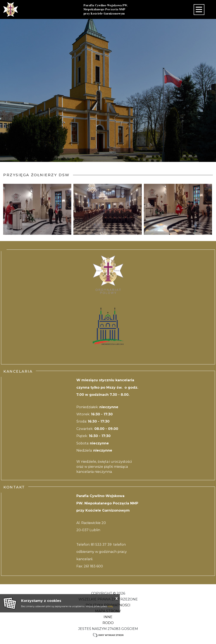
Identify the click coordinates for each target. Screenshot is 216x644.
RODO (108, 623)
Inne (108, 617)
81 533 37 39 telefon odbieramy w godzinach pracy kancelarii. (102, 552)
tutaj (110, 606)
